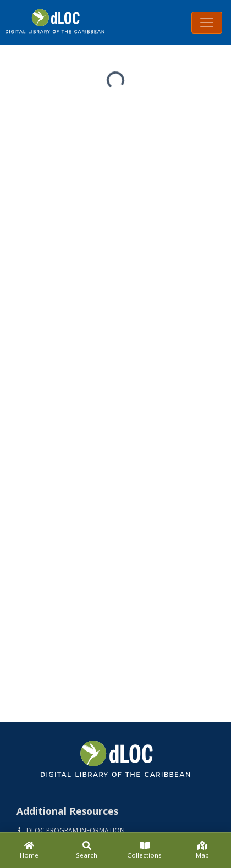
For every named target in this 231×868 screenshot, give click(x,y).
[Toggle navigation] (207, 23)
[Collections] (144, 850)
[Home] (29, 850)
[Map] (202, 850)
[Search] (87, 850)
